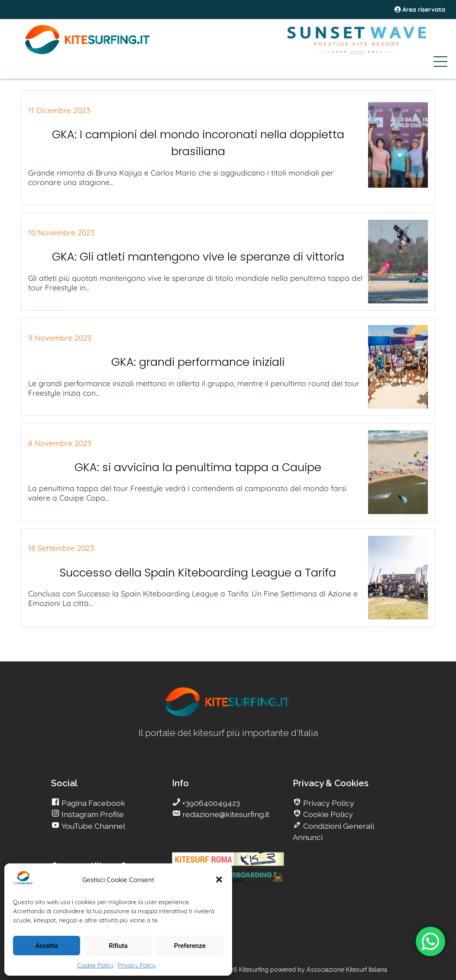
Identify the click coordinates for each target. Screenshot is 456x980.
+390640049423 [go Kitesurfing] (210, 803)
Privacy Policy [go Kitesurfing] (328, 803)
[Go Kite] (88, 53)
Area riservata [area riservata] (420, 10)
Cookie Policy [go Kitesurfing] (327, 814)
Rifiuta (118, 946)
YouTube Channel (92, 826)
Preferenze (190, 946)
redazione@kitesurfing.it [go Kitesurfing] (225, 814)
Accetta (47, 946)
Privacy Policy (137, 965)
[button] (219, 879)
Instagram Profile (92, 814)
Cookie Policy (95, 965)
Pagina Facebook (92, 803)
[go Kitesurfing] (228, 715)
